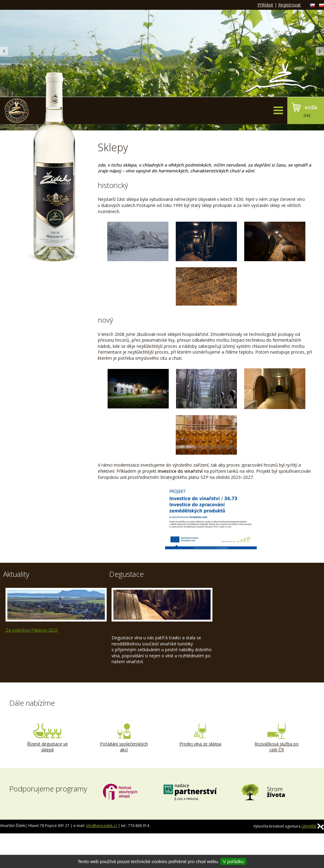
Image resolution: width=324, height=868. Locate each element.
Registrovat (289, 5)
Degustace (126, 574)
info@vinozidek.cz (101, 826)
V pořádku (233, 861)
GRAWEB (309, 826)
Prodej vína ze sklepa (200, 735)
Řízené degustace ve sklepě (47, 738)
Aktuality (16, 574)
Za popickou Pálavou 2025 (32, 630)
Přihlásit (265, 5)
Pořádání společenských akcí (124, 738)
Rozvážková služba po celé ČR (277, 738)
